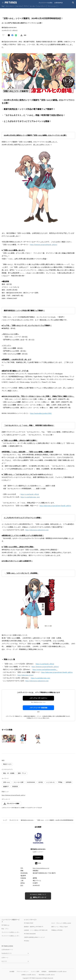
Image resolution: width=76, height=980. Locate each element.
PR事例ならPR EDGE (57, 930)
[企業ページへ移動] (38, 839)
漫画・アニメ (22, 773)
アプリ (26, 6)
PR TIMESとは (5, 925)
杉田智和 (69, 782)
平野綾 (60, 782)
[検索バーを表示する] (73, 3)
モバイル (19, 6)
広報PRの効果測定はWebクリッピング (34, 937)
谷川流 (41, 782)
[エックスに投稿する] (9, 35)
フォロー (38, 858)
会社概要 (12, 971)
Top (3, 6)
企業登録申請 (58, 3)
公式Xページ (5, 958)
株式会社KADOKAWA (27, 820)
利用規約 (44, 971)
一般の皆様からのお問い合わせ (46, 975)
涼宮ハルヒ (7, 782)
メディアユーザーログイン (38, 698)
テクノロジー (10, 6)
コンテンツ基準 (35, 971)
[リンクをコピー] (25, 35)
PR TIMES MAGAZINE (30, 934)
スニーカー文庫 (19, 782)
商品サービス (7, 764)
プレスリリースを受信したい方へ (10, 932)
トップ (5, 820)
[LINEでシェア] (16, 35)
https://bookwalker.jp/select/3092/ (41, 413)
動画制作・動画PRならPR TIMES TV (34, 927)
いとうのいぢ (50, 782)
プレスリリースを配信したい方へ (10, 936)
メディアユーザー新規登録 (38, 708)
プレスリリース (14, 820)
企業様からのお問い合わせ (28, 975)
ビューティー (42, 6)
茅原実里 (15, 787)
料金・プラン (5, 929)
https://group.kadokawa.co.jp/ (41, 868)
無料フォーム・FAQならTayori (60, 927)
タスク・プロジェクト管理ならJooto (61, 923)
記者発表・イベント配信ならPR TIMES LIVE (36, 930)
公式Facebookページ (7, 950)
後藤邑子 (6, 787)
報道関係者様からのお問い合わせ (58, 971)
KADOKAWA (31, 782)
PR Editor (27, 941)
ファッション (52, 6)
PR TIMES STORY (29, 923)
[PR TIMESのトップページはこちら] (11, 3)
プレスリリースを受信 (45, 3)
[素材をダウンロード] (21, 35)
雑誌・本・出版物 (9, 773)
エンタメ (33, 6)
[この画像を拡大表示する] (9, 739)
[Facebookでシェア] (12, 35)
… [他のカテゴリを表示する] (59, 6)
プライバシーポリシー (23, 971)
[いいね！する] (3, 35)
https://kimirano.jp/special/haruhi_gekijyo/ (14, 795)
